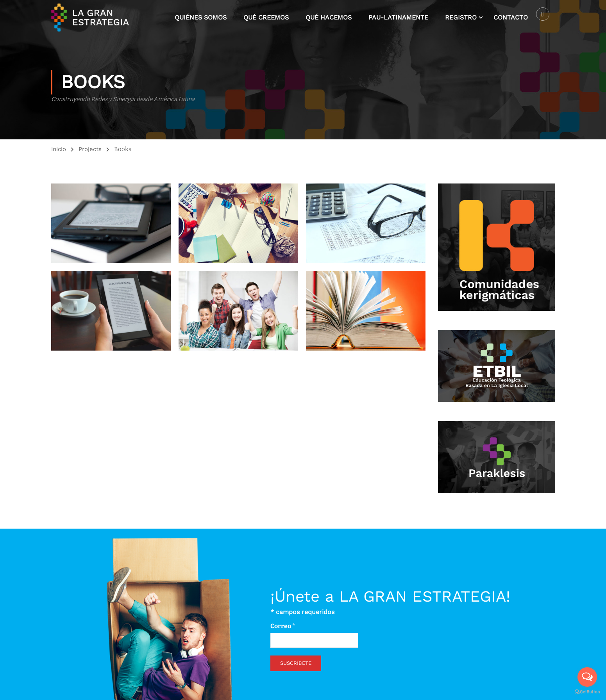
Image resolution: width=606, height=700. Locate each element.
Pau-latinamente (398, 18)
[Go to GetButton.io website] (587, 692)
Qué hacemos (329, 18)
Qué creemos (266, 18)
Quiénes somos (201, 18)
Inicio (59, 150)
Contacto (511, 18)
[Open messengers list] (587, 677)
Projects (90, 150)
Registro (461, 18)
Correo (283, 625)
